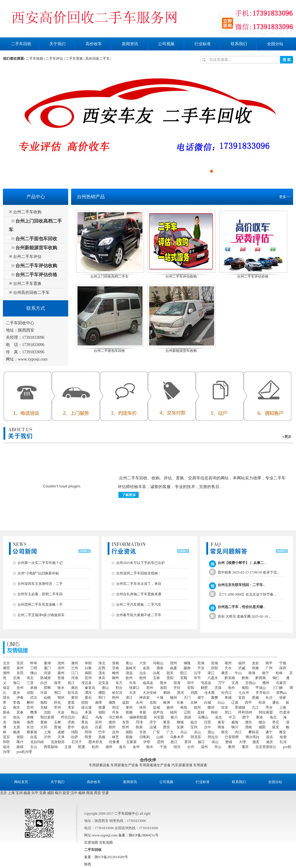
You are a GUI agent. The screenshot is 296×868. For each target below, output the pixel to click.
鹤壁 (204, 688)
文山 (34, 747)
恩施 (255, 698)
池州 (61, 663)
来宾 (102, 678)
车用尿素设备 (99, 765)
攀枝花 (254, 732)
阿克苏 (196, 737)
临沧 (6, 747)
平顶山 (261, 688)
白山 (221, 703)
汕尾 (156, 673)
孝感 (228, 698)
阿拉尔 (213, 737)
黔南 (245, 678)
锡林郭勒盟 (138, 717)
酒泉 (160, 668)
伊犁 (147, 742)
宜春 (20, 712)
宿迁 (115, 707)
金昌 (146, 668)
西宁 (246, 717)
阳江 (184, 673)
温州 (204, 747)
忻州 (126, 727)
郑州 (150, 688)
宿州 (174, 663)
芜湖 (201, 663)
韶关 (170, 673)
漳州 (61, 668)
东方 (119, 683)
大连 (61, 712)
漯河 (88, 693)
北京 (6, 663)
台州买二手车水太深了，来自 (139, 584)
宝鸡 (194, 727)
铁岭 (214, 712)
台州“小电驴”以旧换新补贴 (38, 573)
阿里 (88, 737)
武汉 (34, 698)
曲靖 (20, 747)
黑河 (181, 693)
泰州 (129, 707)
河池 (75, 678)
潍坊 (248, 722)
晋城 (57, 727)
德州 (112, 722)
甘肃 (105, 793)
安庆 (20, 663)
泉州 (20, 668)
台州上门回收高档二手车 (109, 276)
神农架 (145, 698)
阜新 (143, 712)
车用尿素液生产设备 (155, 765)
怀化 (57, 703)
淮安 (71, 707)
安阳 (191, 688)
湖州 (109, 747)
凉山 (197, 732)
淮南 (115, 663)
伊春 (20, 698)
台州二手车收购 (27, 212)
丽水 (150, 747)
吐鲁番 (114, 742)
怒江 (174, 742)
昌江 (71, 683)
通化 (276, 703)
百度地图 (91, 842)
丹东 (115, 712)
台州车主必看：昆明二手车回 (40, 594)
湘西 (112, 703)
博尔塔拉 (252, 737)
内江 (238, 732)
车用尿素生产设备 (124, 765)
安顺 (184, 678)
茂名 (102, 673)
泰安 (221, 722)
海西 (30, 722)
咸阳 (262, 727)
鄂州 (61, 698)
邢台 (119, 688)
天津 (61, 737)
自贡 (34, 737)
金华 (136, 747)
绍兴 (177, 747)
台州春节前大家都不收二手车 (139, 615)
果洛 (259, 717)
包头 (17, 717)
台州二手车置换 (27, 284)
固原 (188, 717)
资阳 (20, 737)
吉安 (225, 707)
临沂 (194, 722)
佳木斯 (210, 693)
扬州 (170, 707)
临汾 (85, 727)
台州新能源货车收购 (36, 248)
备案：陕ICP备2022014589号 (106, 857)
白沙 (44, 683)
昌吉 (270, 737)
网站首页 (21, 782)
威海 (235, 722)
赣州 (211, 707)
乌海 (99, 717)
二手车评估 (54, 59)
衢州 (232, 747)
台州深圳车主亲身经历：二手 (40, 584)
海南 (17, 722)
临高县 (148, 683)
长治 (30, 727)
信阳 (30, 693)
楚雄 (229, 742)
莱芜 (167, 722)
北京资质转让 (266, 747)
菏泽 (139, 722)
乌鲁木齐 (177, 737)
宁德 (283, 663)
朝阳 (102, 712)
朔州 (112, 727)
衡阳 (44, 703)
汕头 (143, 673)
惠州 (61, 673)
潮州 (6, 673)
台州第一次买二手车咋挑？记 (40, 563)
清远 (129, 673)
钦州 (129, 678)
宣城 (214, 663)
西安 (167, 727)
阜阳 (88, 663)
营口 (228, 712)
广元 (170, 732)
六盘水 (213, 678)
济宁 (153, 722)
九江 (255, 707)
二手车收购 (35, 59)
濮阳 (102, 693)
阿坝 (88, 732)
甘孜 (143, 732)
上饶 (283, 707)
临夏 (174, 668)
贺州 (88, 678)
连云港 (86, 707)
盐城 (156, 707)
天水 (228, 668)
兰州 (75, 668)
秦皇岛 (90, 688)
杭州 (95, 747)
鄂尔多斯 (47, 717)
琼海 (177, 683)
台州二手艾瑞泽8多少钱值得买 (41, 615)
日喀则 (145, 737)
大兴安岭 (150, 693)
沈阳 (47, 712)
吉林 (194, 703)
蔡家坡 (32, 732)
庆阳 (214, 668)
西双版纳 (51, 747)
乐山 (184, 732)
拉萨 (75, 737)
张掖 (255, 668)
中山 (238, 673)
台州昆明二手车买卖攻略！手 (40, 605)
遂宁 (269, 732)
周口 (57, 693)
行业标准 (203, 44)
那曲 (129, 737)
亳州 (228, 663)
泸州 (47, 737)
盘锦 (201, 712)
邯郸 (47, 688)
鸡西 (194, 693)
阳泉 (139, 727)
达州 (115, 732)
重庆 (245, 747)
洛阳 (163, 688)
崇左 (30, 678)
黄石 (88, 698)
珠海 (252, 673)
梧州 (143, 678)
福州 (242, 663)
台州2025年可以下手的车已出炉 (140, 563)
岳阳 (153, 703)
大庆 (133, 693)
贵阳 (170, 678)
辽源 (235, 703)
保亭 (57, 683)
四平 (248, 703)
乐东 (133, 683)
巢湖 (47, 663)
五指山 (250, 683)
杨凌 (17, 732)
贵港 (61, 678)
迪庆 (270, 742)
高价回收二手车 (98, 59)
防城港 (46, 678)
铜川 (235, 727)
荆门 (102, 698)
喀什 (20, 742)
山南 (160, 737)
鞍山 (75, 712)
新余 (6, 712)
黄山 (129, 663)
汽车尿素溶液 (182, 765)
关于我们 (57, 44)
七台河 (244, 693)
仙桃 (47, 698)
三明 (34, 668)
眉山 (211, 732)
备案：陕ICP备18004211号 (138, 835)
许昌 (44, 693)
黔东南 (230, 678)
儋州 (266, 683)
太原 (17, 727)
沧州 (20, 688)
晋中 (71, 727)
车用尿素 (200, 765)
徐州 (143, 707)
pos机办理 (24, 752)
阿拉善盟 (266, 712)
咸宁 (201, 698)
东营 (126, 722)
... (242, 563)
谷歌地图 (106, 842)
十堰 (160, 698)
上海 (47, 732)
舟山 (218, 747)
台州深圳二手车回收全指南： (139, 573)
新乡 (17, 693)
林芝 (115, 737)
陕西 (88, 864)
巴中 (102, 732)
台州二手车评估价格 (36, 275)
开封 (177, 688)
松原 (262, 703)
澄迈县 (86, 683)
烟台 (262, 722)
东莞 (20, 673)
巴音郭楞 (232, 737)
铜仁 (276, 678)
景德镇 (240, 707)
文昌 (235, 683)
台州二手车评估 (27, 257)
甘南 (115, 668)
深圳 (283, 668)
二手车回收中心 (127, 814)
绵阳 (75, 732)
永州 (139, 703)
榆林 (82, 793)
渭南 (248, 727)
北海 (17, 678)
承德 (34, 688)
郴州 (30, 703)
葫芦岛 (158, 712)
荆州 (115, 698)
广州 (269, 668)
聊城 (180, 722)
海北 (273, 717)
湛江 (211, 673)
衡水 (61, 688)
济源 (218, 688)
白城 (207, 703)
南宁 (266, 673)
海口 (17, 683)
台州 (191, 747)
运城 (153, 727)
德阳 (129, 732)
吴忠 (219, 717)
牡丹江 (227, 693)
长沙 (269, 698)
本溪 (88, 712)
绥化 (6, 698)
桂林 (279, 673)
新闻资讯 (130, 44)
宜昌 (242, 698)
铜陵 (187, 663)
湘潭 (98, 703)
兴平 (35, 793)
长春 (180, 703)
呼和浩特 (245, 712)
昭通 (82, 747)
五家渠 (131, 742)
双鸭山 (281, 693)
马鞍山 (158, 663)
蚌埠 (34, 663)
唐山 (105, 688)
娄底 (71, 703)
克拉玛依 (37, 742)
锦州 (174, 712)
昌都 (102, 737)
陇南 (187, 668)
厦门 (47, 668)
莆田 (6, 668)
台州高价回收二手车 (31, 293)
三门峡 (278, 688)
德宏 (256, 742)
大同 (44, 727)
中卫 (232, 717)
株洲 (167, 703)
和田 (6, 742)
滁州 (75, 663)
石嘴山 (203, 717)
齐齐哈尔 (263, 693)
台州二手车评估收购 (36, 266)
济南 (71, 722)
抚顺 (129, 712)
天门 (187, 698)
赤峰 (30, 717)
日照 (207, 722)
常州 (57, 707)
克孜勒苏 (58, 742)
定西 (102, 668)
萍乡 (269, 707)
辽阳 (187, 712)
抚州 (197, 707)
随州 (174, 698)
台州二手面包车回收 (36, 239)
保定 (6, 688)
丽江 (201, 742)
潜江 (129, 698)
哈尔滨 (117, 693)
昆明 (160, 742)
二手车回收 (21, 44)
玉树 (57, 722)
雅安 (283, 732)
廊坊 (75, 688)
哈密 (283, 737)
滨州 (98, 722)
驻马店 (73, 693)
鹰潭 (34, 712)
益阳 (126, 703)
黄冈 (75, 698)
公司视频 (166, 44)
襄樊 (214, 698)
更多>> (285, 197)
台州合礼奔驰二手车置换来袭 (139, 594)
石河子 (77, 742)
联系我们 (239, 44)
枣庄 (276, 722)
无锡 (44, 707)
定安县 (104, 683)
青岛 (85, 722)
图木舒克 (95, 742)
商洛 (221, 727)
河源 (47, 673)
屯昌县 (206, 683)
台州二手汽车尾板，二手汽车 (139, 605)
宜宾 (6, 737)
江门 (75, 673)
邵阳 (85, 703)
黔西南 (261, 678)
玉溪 (68, 747)
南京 (17, 707)
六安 (143, 663)
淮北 (102, 663)
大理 (242, 742)
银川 (174, 717)
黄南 (44, 722)
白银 (88, 668)
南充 (225, 732)
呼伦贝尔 (68, 717)
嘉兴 (122, 747)
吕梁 (98, 727)
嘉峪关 (131, 668)
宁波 (163, 747)
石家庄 (281, 683)
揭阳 (88, 673)
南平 (269, 663)
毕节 (197, 678)
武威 (242, 668)
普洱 (188, 742)
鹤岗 (167, 693)
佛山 (34, 673)
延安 (276, 727)
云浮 (197, 673)
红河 (283, 742)
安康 (180, 727)
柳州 (115, 678)
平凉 (201, 668)
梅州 (115, 673)
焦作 (232, 688)
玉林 (156, 678)
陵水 (163, 683)
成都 (61, 732)
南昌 (184, 707)
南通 (102, 707)
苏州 (30, 707)
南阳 (245, 688)
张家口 (134, 688)
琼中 (191, 683)
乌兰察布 (116, 717)
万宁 (221, 683)
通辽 (85, 717)
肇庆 (225, 673)
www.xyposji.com (33, 359)
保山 (215, 742)
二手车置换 (74, 59)
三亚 (30, 683)
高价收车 (94, 44)
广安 (156, 732)
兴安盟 (159, 717)
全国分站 (275, 44)
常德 (17, 703)
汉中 (207, 727)
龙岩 (255, 663)
